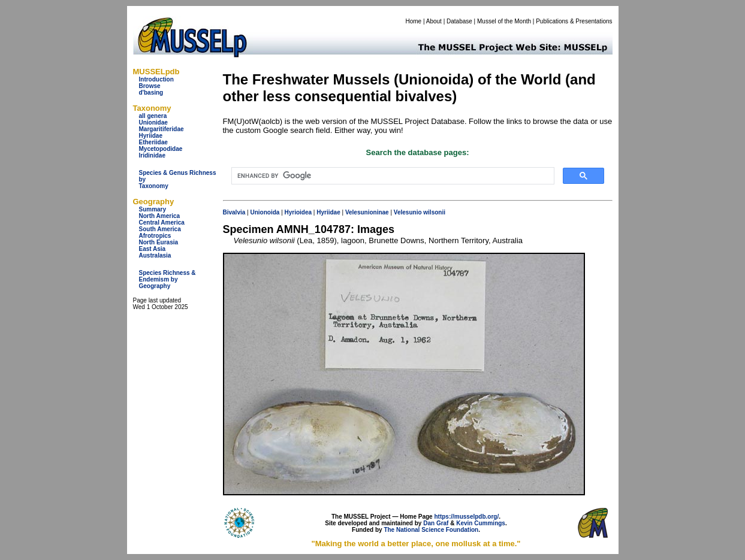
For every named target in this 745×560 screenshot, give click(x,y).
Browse (150, 86)
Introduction (156, 79)
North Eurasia (159, 242)
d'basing (151, 93)
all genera (153, 116)
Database (459, 21)
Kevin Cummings (481, 523)
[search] (392, 176)
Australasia (155, 255)
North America (160, 216)
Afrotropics (155, 236)
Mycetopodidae (161, 149)
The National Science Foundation (431, 530)
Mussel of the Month (504, 21)
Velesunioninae (367, 212)
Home (413, 21)
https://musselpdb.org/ (466, 517)
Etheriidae (153, 142)
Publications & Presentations (574, 21)
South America (160, 229)
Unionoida (265, 212)
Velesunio (408, 212)
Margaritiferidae (162, 129)
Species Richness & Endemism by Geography (168, 279)
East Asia (153, 249)
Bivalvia (234, 212)
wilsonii (434, 212)
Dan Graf (436, 523)
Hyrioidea (298, 212)
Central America (162, 223)
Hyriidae (151, 136)
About (434, 21)
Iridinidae (152, 155)
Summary (153, 209)
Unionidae (153, 122)
